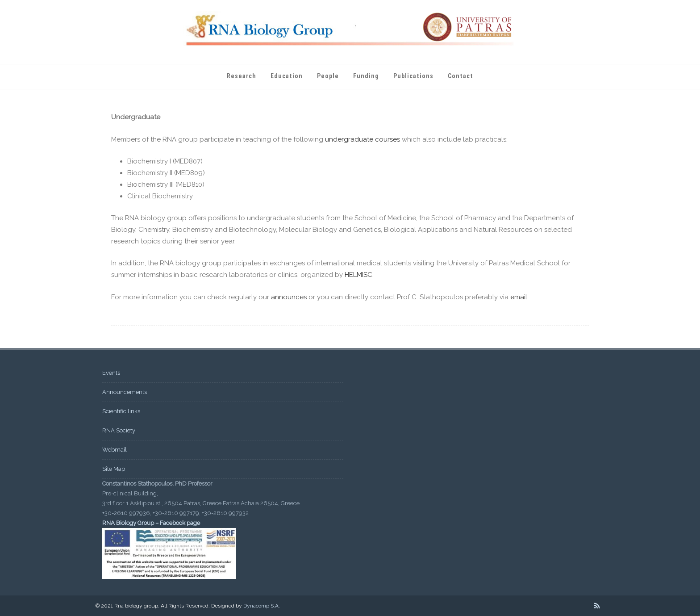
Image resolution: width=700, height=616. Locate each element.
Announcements (125, 392)
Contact (460, 76)
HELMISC (358, 275)
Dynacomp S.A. (262, 606)
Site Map (114, 469)
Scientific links (121, 411)
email (519, 297)
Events (111, 373)
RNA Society (119, 430)
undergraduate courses (362, 139)
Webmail (115, 450)
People (328, 76)
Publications (413, 76)
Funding (366, 76)
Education (287, 76)
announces (289, 297)
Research (242, 76)
